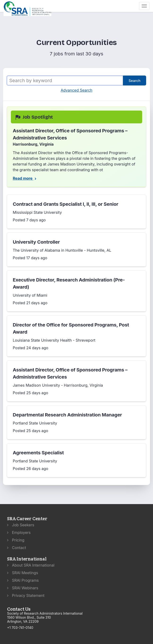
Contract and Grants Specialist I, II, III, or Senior (66, 204)
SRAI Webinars (23, 588)
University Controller (36, 242)
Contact (17, 548)
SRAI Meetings (23, 573)
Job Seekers (21, 525)
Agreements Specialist (38, 453)
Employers (19, 532)
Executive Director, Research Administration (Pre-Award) (69, 283)
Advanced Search (76, 90)
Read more (25, 178)
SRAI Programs (23, 580)
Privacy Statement (26, 595)
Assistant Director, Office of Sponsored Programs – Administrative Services (70, 373)
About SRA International (31, 565)
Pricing (16, 540)
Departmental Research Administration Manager (67, 415)
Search (135, 81)
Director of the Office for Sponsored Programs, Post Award (71, 328)
